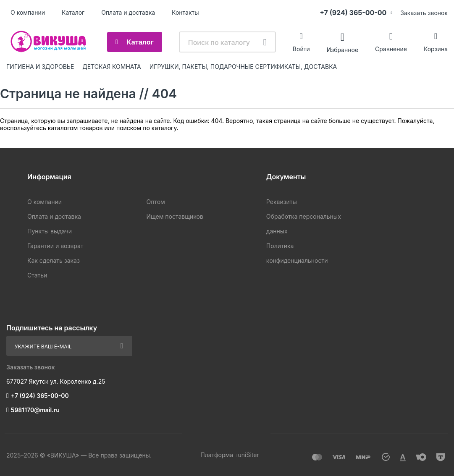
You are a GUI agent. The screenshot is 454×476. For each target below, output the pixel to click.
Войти (301, 49)
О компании (28, 12)
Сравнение (391, 49)
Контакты (185, 12)
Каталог (73, 12)
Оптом (155, 202)
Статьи (37, 275)
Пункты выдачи (50, 231)
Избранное (342, 49)
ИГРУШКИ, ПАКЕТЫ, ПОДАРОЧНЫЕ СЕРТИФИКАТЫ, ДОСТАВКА (243, 67)
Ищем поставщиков (175, 216)
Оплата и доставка (128, 12)
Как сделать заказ (54, 260)
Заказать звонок (424, 13)
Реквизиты (282, 202)
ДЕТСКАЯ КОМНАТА (112, 67)
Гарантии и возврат (55, 246)
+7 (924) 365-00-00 (353, 13)
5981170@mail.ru (35, 410)
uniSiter (248, 455)
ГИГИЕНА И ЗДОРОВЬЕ (40, 67)
